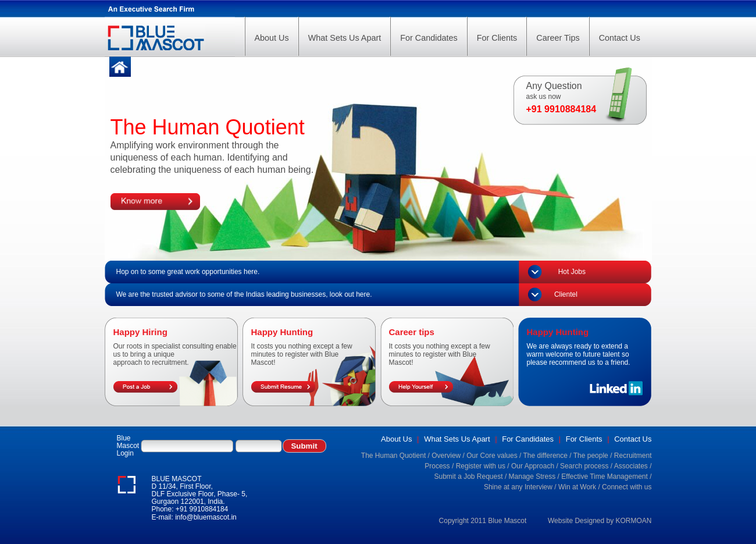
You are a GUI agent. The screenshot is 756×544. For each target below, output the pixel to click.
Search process (584, 466)
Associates (631, 466)
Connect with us (627, 487)
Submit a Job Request (468, 477)
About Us (272, 38)
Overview (446, 456)
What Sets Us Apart (345, 38)
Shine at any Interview (518, 487)
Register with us (481, 466)
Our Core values (492, 456)
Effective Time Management (605, 477)
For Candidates (429, 38)
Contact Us (620, 38)
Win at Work (577, 487)
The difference (545, 456)
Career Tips (558, 38)
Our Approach (533, 466)
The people (591, 456)
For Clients (497, 38)
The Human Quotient (393, 456)
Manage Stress (532, 477)
